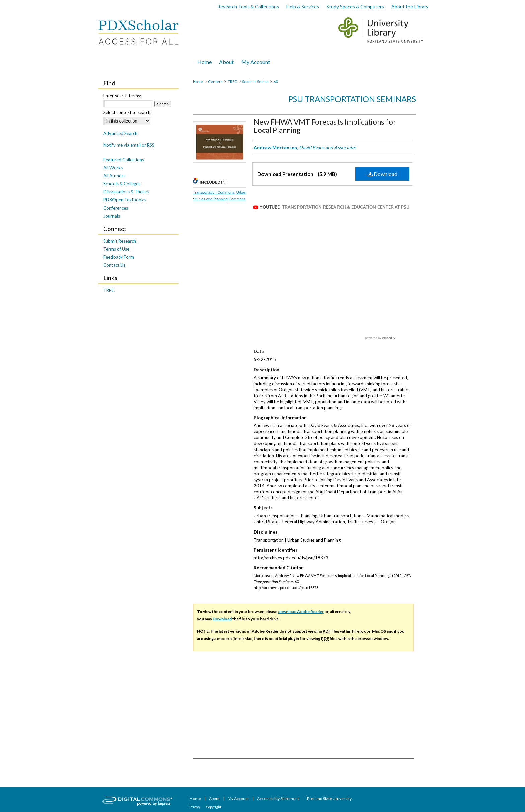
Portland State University (329, 798)
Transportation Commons (214, 192)
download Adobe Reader (301, 611)
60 (276, 82)
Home (198, 82)
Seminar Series (255, 82)
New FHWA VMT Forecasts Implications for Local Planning (325, 126)
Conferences (116, 208)
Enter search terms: (122, 96)
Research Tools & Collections (248, 7)
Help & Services (303, 7)
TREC (232, 82)
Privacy (195, 807)
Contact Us (114, 265)
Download (383, 174)
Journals (112, 216)
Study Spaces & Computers (355, 7)
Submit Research (120, 241)
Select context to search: (127, 112)
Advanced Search (120, 133)
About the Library (410, 7)
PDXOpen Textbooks (125, 200)
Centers (215, 82)
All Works (113, 168)
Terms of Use (116, 249)
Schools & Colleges (122, 184)
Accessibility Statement (278, 798)
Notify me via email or (129, 145)
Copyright (214, 807)
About (215, 798)
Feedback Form (119, 257)
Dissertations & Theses (126, 192)
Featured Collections (124, 160)
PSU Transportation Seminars (352, 99)
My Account (239, 798)
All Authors (114, 176)
